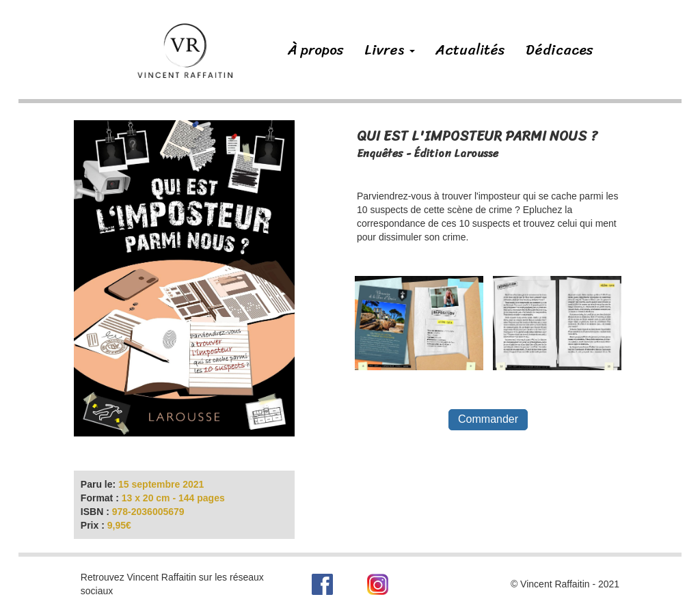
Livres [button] (390, 50)
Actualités (470, 50)
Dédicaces (560, 50)
